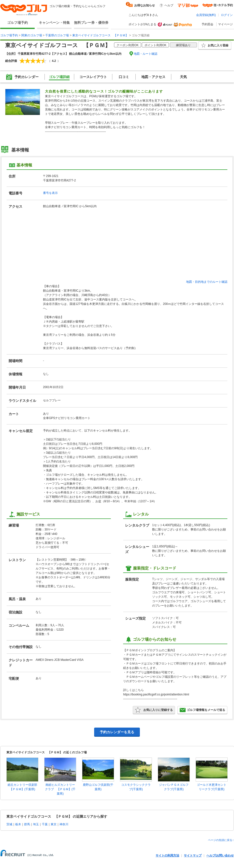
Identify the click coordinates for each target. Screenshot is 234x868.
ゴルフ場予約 (17, 23)
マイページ (225, 24)
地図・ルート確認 (146, 54)
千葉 (45, 824)
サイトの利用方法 (167, 855)
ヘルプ (169, 5)
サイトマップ (193, 855)
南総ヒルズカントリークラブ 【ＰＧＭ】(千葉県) (60, 789)
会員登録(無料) (206, 15)
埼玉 (36, 824)
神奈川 (64, 824)
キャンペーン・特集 (54, 23)
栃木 (18, 824)
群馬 (27, 824)
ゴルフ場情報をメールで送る (202, 710)
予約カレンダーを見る (117, 732)
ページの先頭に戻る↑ (221, 840)
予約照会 (207, 24)
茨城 (9, 824)
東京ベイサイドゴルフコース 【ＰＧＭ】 (100, 35)
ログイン (227, 15)
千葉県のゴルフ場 (57, 35)
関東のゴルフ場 (32, 35)
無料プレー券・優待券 (91, 23)
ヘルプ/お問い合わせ (220, 855)
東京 (54, 824)
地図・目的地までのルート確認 (207, 282)
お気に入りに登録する (154, 710)
